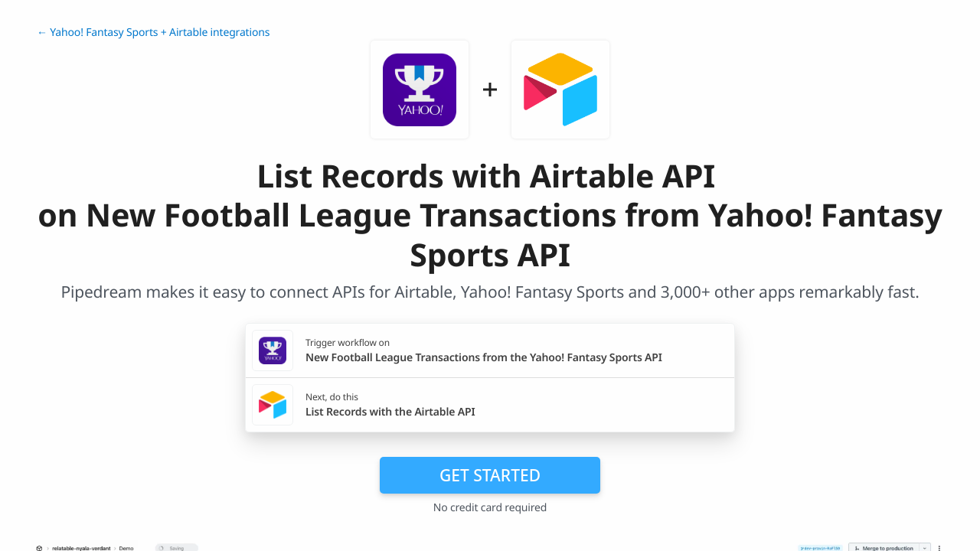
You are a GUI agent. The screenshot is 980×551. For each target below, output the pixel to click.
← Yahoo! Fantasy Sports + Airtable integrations (153, 33)
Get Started (490, 475)
